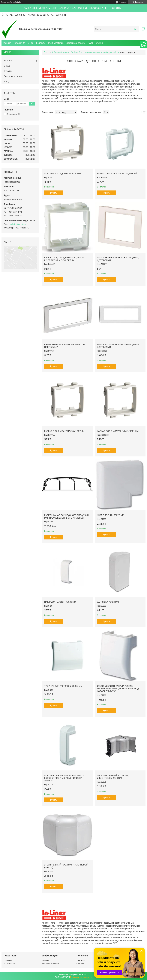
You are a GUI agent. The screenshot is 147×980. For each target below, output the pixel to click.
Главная (7, 43)
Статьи (99, 43)
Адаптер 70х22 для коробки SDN (63, 174)
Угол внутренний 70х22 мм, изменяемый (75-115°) (113, 777)
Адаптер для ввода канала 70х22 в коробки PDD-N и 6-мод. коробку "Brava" (64, 778)
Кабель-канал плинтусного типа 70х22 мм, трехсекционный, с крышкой (67, 516)
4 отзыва (123, 2)
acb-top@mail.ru (18, 224)
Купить (54, 193)
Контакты (41, 43)
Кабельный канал (60, 52)
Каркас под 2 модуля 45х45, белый (117, 174)
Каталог (18, 43)
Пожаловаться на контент (81, 977)
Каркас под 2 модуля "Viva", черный (118, 431)
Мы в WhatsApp (56, 43)
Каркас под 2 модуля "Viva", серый (64, 431)
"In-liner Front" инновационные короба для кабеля (95, 52)
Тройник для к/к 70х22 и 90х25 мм (63, 686)
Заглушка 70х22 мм (108, 602)
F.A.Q (90, 43)
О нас (30, 43)
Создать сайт (6, 2)
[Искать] (135, 29)
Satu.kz (86, 974)
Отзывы (8, 71)
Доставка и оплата (76, 43)
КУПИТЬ (116, 8)
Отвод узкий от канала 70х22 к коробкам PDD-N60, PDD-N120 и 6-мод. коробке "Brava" (118, 689)
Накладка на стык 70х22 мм (60, 602)
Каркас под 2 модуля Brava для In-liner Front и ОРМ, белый (64, 259)
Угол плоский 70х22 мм (111, 515)
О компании (10, 964)
